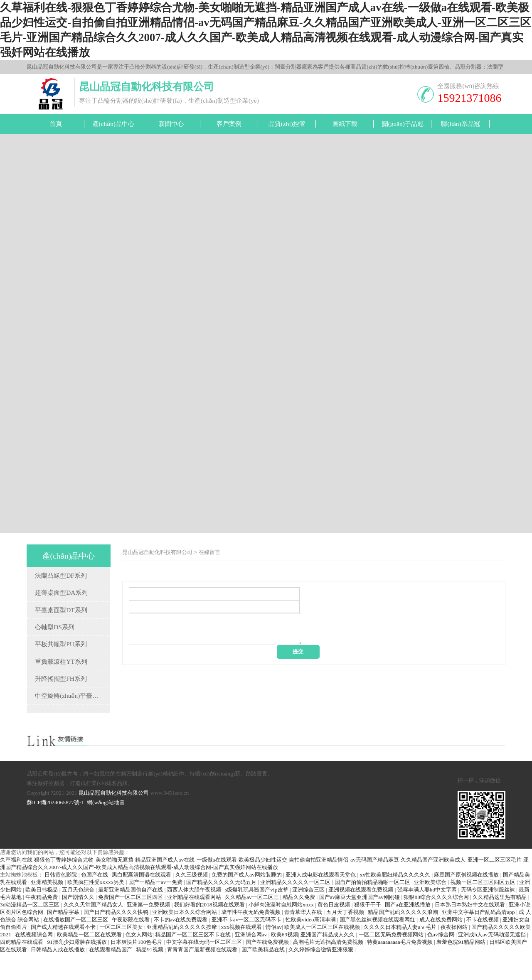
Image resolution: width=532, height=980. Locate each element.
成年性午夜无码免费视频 (251, 939)
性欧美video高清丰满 (311, 946)
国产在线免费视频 (268, 969)
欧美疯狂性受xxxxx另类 (97, 909)
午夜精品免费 (42, 924)
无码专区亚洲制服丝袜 (489, 916)
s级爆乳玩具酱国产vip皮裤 (257, 916)
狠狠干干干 (368, 931)
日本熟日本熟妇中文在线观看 (470, 931)
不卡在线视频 (483, 946)
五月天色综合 (79, 916)
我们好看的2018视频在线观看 (210, 931)
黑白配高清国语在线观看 (142, 901)
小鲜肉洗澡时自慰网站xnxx (282, 931)
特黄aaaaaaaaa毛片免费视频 (400, 969)
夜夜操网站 (455, 954)
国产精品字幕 (64, 939)
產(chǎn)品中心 (113, 124)
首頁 (56, 124)
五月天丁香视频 (346, 939)
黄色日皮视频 (334, 931)
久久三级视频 (192, 901)
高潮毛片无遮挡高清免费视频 (329, 969)
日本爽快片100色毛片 (137, 969)
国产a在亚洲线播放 (408, 931)
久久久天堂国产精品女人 (94, 931)
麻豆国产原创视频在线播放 (467, 901)
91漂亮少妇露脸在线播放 (78, 969)
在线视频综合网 (34, 961)
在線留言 (209, 552)
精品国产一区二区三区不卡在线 (193, 961)
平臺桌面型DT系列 (61, 610)
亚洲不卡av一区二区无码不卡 (247, 946)
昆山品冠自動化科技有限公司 (157, 552)
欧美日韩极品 (42, 916)
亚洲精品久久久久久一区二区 (296, 909)
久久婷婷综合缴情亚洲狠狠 (321, 976)
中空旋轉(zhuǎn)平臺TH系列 (74, 696)
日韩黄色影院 (61, 901)
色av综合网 (441, 961)
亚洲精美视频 (48, 909)
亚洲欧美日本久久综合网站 (185, 939)
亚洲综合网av (252, 961)
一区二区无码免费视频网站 (392, 961)
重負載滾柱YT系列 (61, 661)
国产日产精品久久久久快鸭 (117, 939)
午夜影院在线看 (131, 946)
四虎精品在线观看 (22, 969)
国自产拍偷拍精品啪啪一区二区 (373, 909)
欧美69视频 (284, 961)
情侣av (274, 954)
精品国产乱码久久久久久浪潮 (404, 939)
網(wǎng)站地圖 (106, 829)
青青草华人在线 (304, 939)
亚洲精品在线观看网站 (195, 924)
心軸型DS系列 (55, 627)
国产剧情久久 (79, 924)
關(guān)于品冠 (403, 124)
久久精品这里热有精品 (500, 924)
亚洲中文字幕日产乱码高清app (479, 939)
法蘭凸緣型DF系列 (61, 575)
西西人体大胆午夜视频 (195, 916)
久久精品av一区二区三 (252, 924)
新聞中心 (171, 124)
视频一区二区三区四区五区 (484, 909)
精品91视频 (150, 976)
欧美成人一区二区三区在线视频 (323, 954)
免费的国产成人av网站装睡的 (247, 901)
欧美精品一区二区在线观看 (90, 961)
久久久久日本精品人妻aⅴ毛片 (401, 954)
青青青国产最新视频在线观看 (203, 976)
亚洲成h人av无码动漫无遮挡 (493, 961)
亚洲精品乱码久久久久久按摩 (182, 954)
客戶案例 (229, 124)
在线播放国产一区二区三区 (76, 946)
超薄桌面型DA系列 (61, 592)
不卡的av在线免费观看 (181, 946)
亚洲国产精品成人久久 (328, 961)
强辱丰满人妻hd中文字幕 (428, 916)
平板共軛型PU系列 (61, 644)
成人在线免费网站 (442, 946)
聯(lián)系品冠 (460, 124)
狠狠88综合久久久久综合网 (437, 924)
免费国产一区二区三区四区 (131, 924)
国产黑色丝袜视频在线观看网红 (378, 946)
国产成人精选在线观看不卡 (64, 954)
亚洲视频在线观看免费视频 (361, 916)
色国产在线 (95, 901)
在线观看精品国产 (111, 976)
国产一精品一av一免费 (156, 909)
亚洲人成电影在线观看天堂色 (321, 901)
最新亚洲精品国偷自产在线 (131, 916)
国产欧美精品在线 (264, 976)
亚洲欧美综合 (431, 909)
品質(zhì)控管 (287, 124)
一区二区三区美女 (122, 954)
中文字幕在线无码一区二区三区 (205, 969)
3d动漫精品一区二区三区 (31, 931)
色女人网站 (139, 961)
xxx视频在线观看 (242, 954)
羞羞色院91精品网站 (462, 969)
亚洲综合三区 (309, 916)
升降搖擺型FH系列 (61, 678)
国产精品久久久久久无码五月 (222, 909)
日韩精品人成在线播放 (58, 976)
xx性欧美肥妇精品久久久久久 (396, 901)
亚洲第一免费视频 (149, 931)
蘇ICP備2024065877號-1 (55, 829)
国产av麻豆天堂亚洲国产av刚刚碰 (360, 924)
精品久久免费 (299, 924)
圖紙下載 (345, 124)
